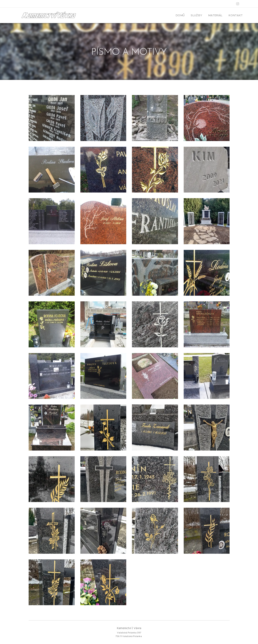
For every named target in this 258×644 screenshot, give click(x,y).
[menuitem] (186, 15)
